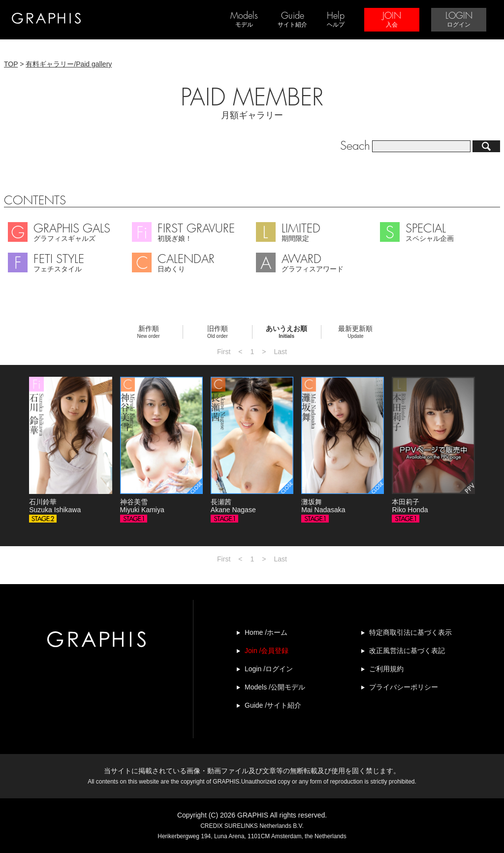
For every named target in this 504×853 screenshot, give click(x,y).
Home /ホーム (266, 632)
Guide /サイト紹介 (273, 705)
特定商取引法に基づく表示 (410, 632)
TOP (11, 64)
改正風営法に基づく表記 (407, 651)
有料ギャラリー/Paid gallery (69, 64)
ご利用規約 (386, 669)
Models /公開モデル (275, 687)
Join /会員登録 (267, 651)
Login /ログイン (269, 669)
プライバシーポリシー (404, 687)
